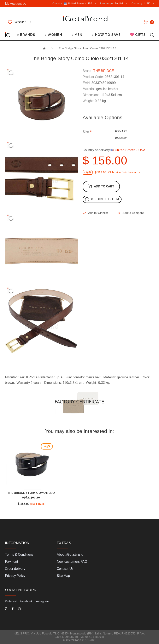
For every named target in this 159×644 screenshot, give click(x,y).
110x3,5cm (121, 131)
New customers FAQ (72, 562)
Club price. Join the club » (124, 172)
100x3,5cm (121, 138)
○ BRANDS (26, 35)
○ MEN (77, 35)
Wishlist (19, 22)
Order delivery (15, 569)
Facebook (26, 601)
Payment (12, 562)
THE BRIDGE (104, 71)
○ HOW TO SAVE (106, 35)
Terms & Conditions (19, 555)
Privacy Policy (15, 576)
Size (86, 132)
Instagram (42, 601)
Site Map (63, 576)
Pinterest (11, 601)
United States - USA (128, 150)
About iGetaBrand (70, 555)
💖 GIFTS (138, 35)
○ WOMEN (53, 35)
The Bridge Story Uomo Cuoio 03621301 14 (87, 48)
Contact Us (65, 569)
